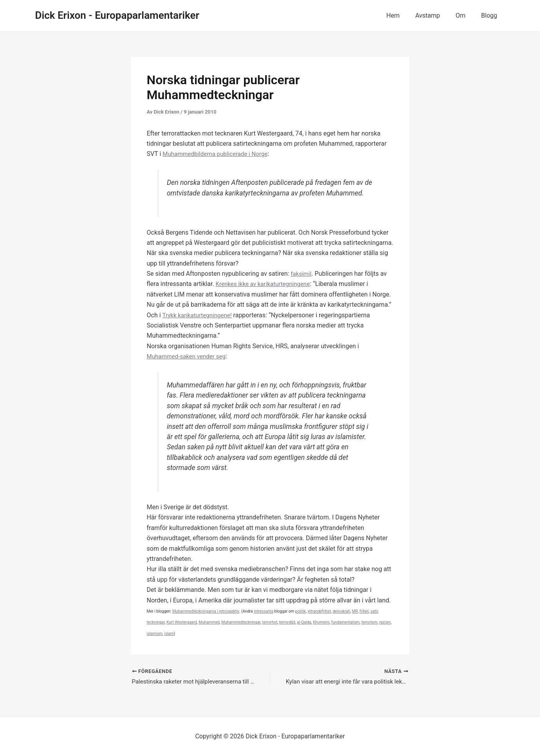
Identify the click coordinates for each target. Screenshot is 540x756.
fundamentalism (346, 622)
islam (169, 634)
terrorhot (270, 622)
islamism (155, 634)
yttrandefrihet (319, 611)
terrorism (369, 622)
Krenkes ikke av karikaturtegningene (266, 284)
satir (374, 611)
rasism (385, 622)
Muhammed (209, 622)
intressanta (264, 611)
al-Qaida (304, 622)
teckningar (156, 622)
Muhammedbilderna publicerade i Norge (218, 154)
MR (355, 611)
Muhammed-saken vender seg (189, 356)
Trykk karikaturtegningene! (199, 315)
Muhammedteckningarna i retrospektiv (206, 611)
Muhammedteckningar (241, 622)
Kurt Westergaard (182, 622)
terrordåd (287, 622)
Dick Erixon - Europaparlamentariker (117, 15)
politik (301, 611)
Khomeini (321, 622)
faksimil (302, 274)
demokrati (341, 611)
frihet (364, 611)
